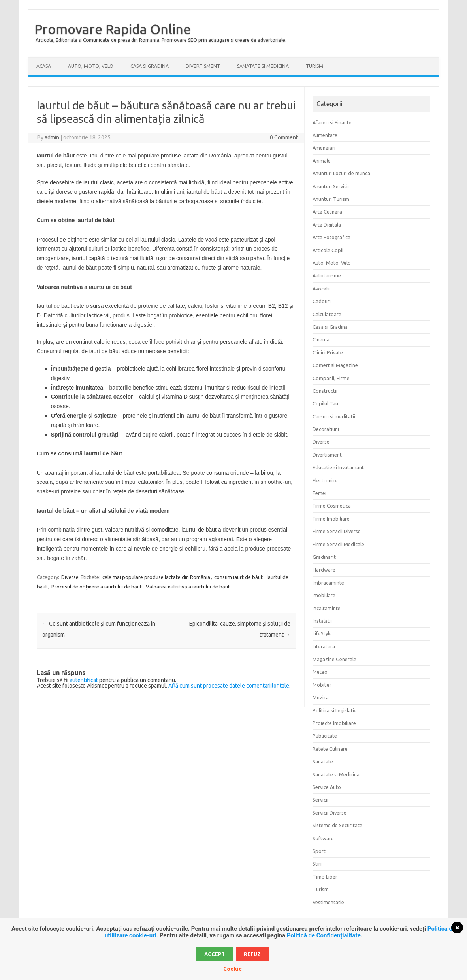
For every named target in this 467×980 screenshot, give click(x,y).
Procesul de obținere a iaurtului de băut (97, 587)
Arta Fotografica (331, 237)
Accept (215, 954)
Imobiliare (324, 595)
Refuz (252, 954)
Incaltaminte (327, 608)
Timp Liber (325, 877)
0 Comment (284, 137)
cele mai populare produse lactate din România (156, 577)
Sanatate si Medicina (263, 66)
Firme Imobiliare (331, 519)
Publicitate (325, 736)
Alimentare (325, 135)
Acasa (44, 66)
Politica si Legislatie (335, 710)
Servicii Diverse (330, 813)
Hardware (324, 570)
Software (323, 838)
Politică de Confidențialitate (324, 935)
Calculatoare (327, 314)
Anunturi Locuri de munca (341, 173)
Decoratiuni (326, 429)
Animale (322, 161)
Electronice (325, 480)
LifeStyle (322, 633)
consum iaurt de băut (238, 577)
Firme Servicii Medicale (338, 544)
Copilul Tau (325, 403)
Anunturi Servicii (331, 186)
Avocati (321, 289)
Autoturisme (327, 275)
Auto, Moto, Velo (91, 66)
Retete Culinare (330, 749)
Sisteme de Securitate (337, 825)
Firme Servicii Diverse (337, 531)
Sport (319, 851)
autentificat (84, 680)
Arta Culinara (327, 212)
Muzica (321, 697)
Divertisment (203, 66)
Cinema (321, 339)
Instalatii (322, 621)
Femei (319, 493)
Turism (314, 66)
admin (52, 137)
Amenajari (324, 148)
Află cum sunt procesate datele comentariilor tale (229, 686)
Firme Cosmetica (332, 506)
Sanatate (323, 761)
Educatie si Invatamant (338, 467)
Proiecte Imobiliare (334, 723)
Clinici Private (328, 352)
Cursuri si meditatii (334, 416)
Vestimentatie (328, 902)
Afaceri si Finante (332, 122)
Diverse (70, 577)
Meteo (320, 672)
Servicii (320, 800)
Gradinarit (324, 557)
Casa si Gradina (150, 66)
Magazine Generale (334, 659)
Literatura (324, 646)
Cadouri (322, 301)
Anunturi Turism (331, 199)
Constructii (325, 391)
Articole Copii (328, 250)
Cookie (233, 969)
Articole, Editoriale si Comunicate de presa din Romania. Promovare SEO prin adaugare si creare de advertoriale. (161, 40)
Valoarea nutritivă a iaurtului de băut (188, 587)
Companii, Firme (331, 378)
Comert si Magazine (335, 365)
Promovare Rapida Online (113, 29)
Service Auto (327, 787)
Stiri (317, 864)
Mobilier (322, 685)
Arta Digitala (327, 225)
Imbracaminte (328, 583)
